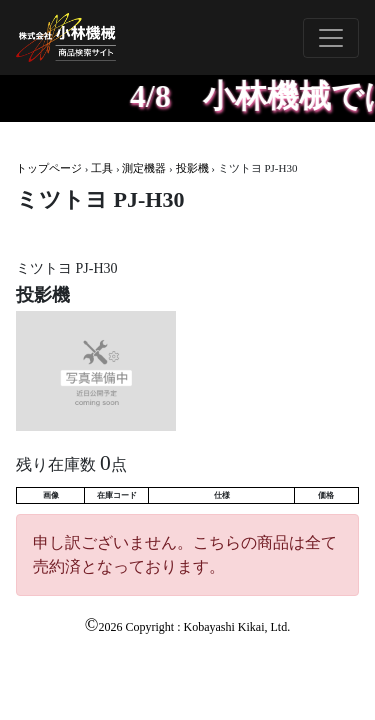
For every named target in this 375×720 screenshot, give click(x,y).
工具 (102, 168)
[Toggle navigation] (331, 38)
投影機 (192, 168)
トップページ (49, 168)
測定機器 (144, 168)
